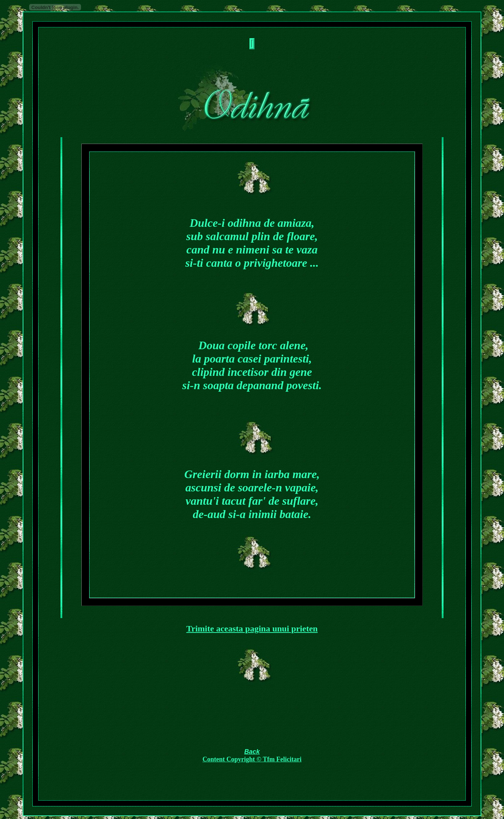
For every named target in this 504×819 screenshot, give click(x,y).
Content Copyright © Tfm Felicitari (252, 759)
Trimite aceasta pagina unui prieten (252, 629)
